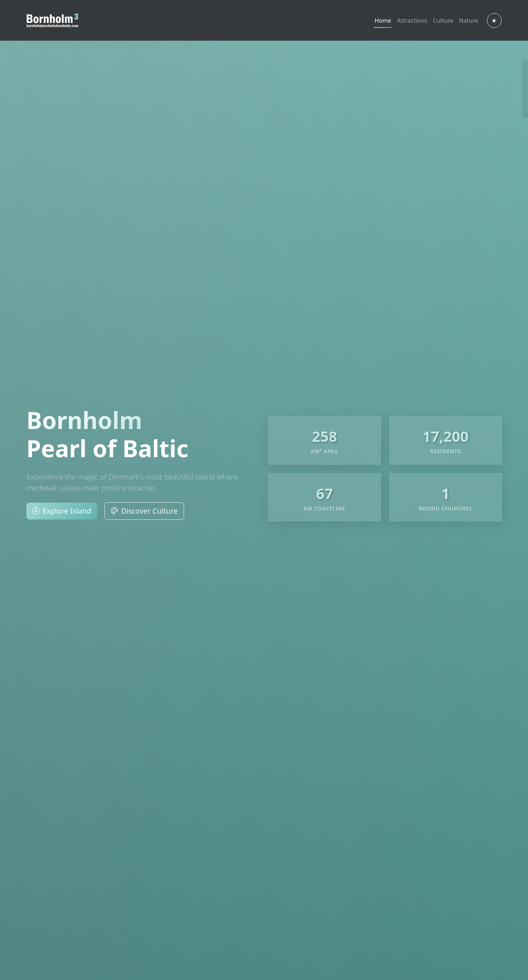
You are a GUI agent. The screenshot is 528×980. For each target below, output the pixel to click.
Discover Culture (144, 511)
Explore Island (62, 511)
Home (383, 21)
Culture (443, 21)
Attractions (412, 21)
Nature (469, 21)
